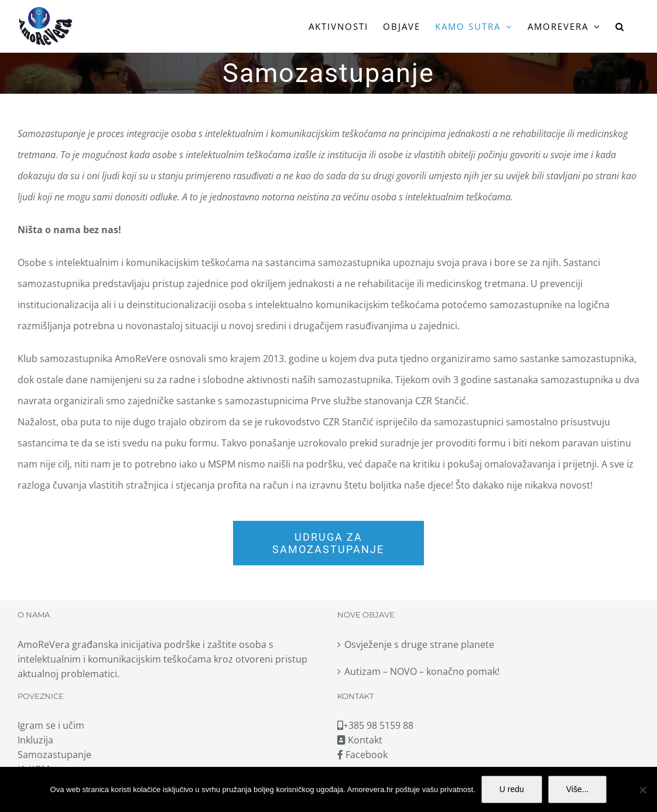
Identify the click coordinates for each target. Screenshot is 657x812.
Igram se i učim (51, 725)
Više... (578, 789)
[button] (620, 26)
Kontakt (360, 740)
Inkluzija (35, 740)
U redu (512, 789)
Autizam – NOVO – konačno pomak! (422, 671)
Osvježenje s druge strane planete (419, 644)
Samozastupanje (54, 755)
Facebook (362, 755)
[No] (642, 790)
